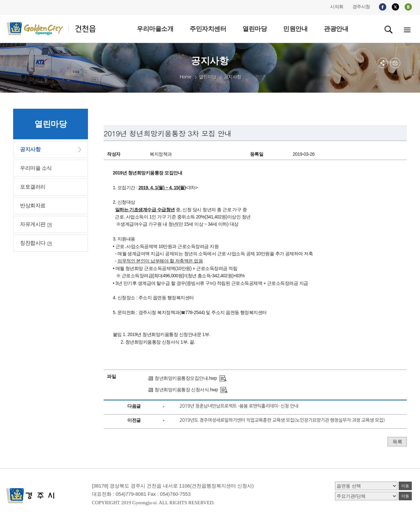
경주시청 (361, 7)
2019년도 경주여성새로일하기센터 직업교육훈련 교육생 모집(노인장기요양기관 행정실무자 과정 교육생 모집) (282, 420)
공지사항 (233, 77)
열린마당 (208, 77)
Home (186, 77)
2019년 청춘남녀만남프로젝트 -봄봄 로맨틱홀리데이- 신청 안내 (239, 406)
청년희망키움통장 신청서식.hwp (186, 390)
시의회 (337, 7)
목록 (397, 442)
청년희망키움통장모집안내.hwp (186, 378)
